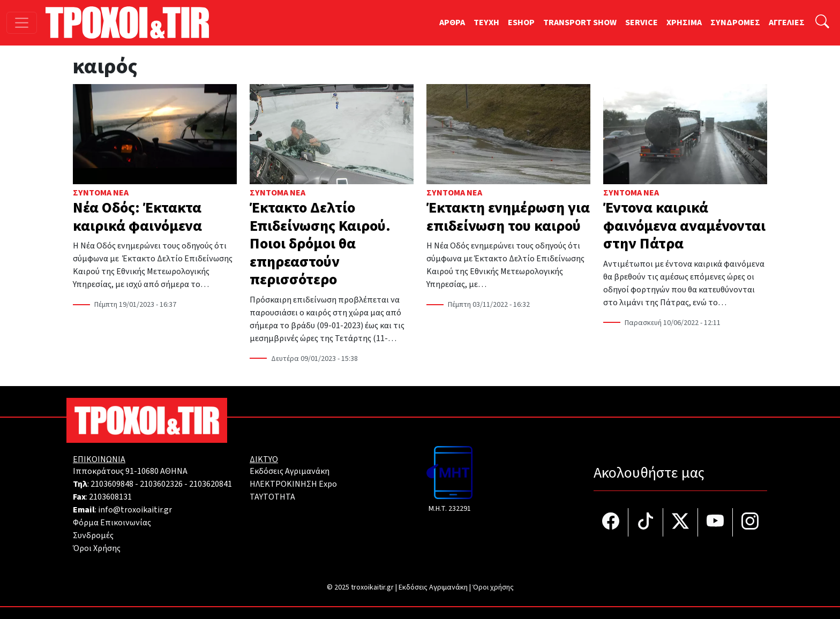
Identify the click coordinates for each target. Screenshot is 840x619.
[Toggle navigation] (22, 23)
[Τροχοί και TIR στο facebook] (611, 522)
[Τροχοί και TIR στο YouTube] (715, 522)
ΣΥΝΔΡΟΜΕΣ (735, 22)
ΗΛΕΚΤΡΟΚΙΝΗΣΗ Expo (293, 484)
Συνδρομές (93, 535)
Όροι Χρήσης (97, 548)
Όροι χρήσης (493, 587)
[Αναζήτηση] (822, 23)
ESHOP (521, 22)
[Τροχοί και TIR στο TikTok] (646, 522)
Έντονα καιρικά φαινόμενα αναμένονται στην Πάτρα (684, 226)
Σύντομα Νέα (101, 193)
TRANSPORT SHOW (580, 22)
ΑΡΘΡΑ (452, 22)
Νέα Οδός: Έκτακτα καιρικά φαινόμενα (137, 217)
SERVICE (642, 22)
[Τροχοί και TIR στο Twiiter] (681, 522)
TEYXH (486, 22)
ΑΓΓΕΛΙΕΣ (787, 22)
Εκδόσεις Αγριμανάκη (290, 471)
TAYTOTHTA (272, 497)
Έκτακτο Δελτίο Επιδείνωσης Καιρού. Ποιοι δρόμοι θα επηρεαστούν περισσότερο (320, 244)
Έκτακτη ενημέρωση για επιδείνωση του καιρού (508, 217)
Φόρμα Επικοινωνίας (112, 523)
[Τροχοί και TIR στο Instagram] (750, 522)
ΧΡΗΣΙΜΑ (684, 22)
